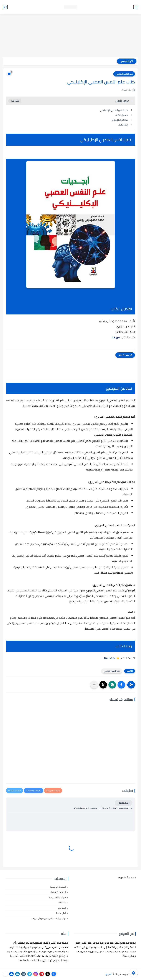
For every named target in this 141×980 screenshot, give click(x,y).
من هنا (116, 337)
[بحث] (5, 7)
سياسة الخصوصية (57, 897)
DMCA (62, 903)
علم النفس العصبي (124, 74)
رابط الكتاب (123, 125)
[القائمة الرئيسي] (136, 7)
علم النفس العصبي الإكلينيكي (114, 110)
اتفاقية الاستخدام (58, 892)
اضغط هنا (110, 658)
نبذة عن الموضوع (120, 120)
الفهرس (62, 908)
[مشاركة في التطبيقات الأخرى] (94, 685)
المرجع (109, 974)
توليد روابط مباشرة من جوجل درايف (49, 918)
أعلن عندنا (61, 913)
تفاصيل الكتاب (122, 115)
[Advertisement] (70, 36)
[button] (121, 685)
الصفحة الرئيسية (58, 887)
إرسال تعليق (124, 803)
